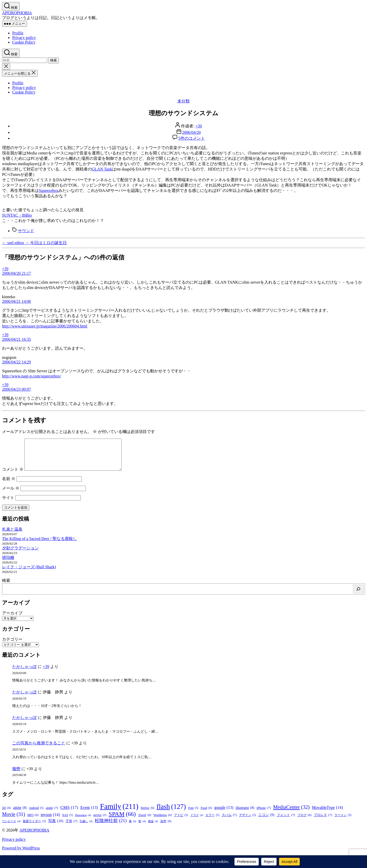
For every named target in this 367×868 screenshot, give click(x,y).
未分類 (183, 101)
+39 (199, 126)
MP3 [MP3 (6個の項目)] (33, 821)
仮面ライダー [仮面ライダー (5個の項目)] (34, 827)
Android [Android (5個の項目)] (36, 814)
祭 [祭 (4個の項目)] (142, 827)
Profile (18, 33)
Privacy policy (24, 38)
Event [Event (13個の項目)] (89, 814)
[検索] (358, 595)
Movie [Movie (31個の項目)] (14, 820)
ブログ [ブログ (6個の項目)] (304, 821)
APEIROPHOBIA (17, 13)
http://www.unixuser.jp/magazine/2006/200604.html (45, 326)
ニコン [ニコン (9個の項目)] (266, 821)
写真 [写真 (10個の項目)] (56, 827)
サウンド (26, 231)
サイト (8, 504)
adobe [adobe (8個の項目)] (20, 814)
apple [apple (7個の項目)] (52, 814)
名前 (9, 485)
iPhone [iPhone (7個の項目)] (264, 814)
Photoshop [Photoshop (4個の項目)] (83, 821)
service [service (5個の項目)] (100, 821)
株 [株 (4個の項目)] (133, 827)
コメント (13, 475)
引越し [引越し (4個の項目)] (86, 827)
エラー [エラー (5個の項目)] (212, 821)
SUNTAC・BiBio (17, 215)
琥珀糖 (8, 564)
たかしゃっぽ (24, 673)
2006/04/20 (192, 132)
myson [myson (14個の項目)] (50, 821)
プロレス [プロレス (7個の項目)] (323, 821)
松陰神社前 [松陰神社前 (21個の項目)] (111, 827)
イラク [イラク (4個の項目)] (197, 821)
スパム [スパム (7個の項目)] (229, 821)
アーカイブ (12, 619)
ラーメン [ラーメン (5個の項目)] (343, 821)
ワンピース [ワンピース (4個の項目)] (11, 827)
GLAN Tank (102, 169)
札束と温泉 (12, 535)
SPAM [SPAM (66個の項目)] (122, 820)
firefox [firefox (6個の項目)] (147, 814)
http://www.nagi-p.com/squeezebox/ (32, 376)
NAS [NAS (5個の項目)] (68, 821)
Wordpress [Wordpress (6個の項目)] (163, 821)
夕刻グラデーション (20, 554)
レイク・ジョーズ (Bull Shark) (29, 573)
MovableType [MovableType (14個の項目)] (327, 814)
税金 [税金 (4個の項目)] (153, 827)
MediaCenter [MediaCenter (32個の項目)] (291, 813)
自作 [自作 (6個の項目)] (166, 827)
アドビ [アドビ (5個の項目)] (181, 821)
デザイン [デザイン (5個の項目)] (248, 821)
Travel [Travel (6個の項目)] (145, 821)
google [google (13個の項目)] (224, 814)
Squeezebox (49, 190)
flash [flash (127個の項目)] (171, 813)
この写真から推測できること (39, 749)
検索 (6, 587)
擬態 (16, 775)
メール (11, 494)
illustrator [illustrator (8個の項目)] (245, 814)
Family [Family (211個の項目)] (119, 813)
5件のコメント (192, 138)
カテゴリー (12, 645)
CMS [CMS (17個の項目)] (69, 814)
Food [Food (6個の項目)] (206, 814)
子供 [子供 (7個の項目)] (71, 827)
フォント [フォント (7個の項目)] (286, 821)
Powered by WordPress (21, 854)
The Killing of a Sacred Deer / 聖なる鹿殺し (40, 545)
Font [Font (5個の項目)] (193, 814)
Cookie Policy (24, 42)
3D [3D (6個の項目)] (6, 814)
